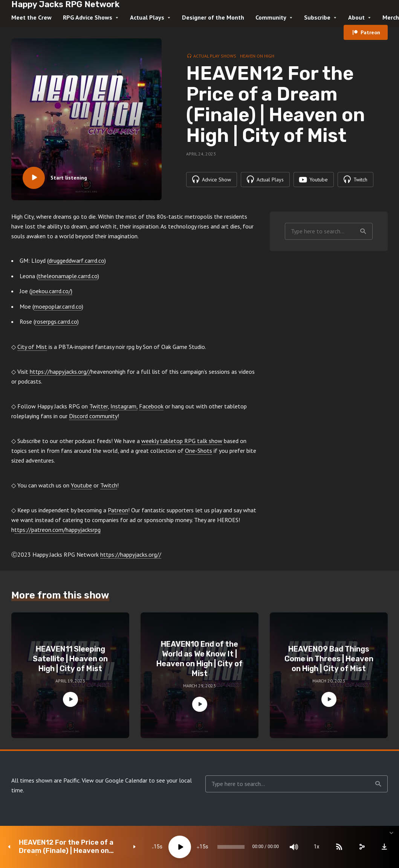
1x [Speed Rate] (313, 847)
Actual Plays (147, 17)
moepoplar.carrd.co (58, 306)
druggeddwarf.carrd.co (76, 260)
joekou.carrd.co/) (52, 291)
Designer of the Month (213, 17)
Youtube (81, 485)
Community (271, 17)
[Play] (171, 847)
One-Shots (199, 451)
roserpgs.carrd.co (56, 321)
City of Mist (32, 347)
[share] (358, 847)
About (356, 17)
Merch (391, 17)
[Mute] (290, 847)
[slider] (225, 847)
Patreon (370, 32)
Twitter (99, 406)
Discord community (93, 416)
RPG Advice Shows (88, 17)
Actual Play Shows (215, 56)
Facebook (151, 406)
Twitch (109, 485)
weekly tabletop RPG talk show (182, 441)
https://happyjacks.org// (60, 372)
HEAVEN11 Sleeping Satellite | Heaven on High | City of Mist (70, 659)
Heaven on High (257, 56)
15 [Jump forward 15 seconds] (194, 847)
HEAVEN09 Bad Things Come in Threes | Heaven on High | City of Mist (329, 659)
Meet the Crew (31, 17)
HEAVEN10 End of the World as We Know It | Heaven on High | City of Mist (199, 659)
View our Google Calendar (115, 780)
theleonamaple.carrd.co (68, 276)
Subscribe (317, 17)
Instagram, (124, 406)
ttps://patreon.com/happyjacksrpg (57, 530)
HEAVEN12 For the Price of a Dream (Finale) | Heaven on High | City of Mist (66, 847)
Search (363, 231)
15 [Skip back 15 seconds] (148, 847)
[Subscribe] (335, 847)
